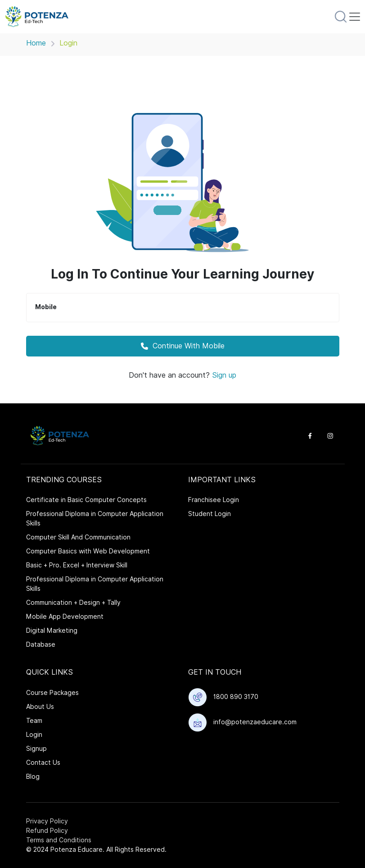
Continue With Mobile (183, 346)
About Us (40, 707)
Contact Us (43, 763)
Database (41, 644)
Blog (33, 777)
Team (34, 721)
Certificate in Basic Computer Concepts (86, 500)
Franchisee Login (214, 500)
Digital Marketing (52, 630)
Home (36, 43)
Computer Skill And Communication (78, 537)
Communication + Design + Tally (73, 603)
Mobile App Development (65, 617)
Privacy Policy (47, 821)
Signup (36, 749)
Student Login (210, 514)
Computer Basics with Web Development (88, 551)
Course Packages (52, 693)
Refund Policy (47, 831)
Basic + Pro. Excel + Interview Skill (77, 565)
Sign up (224, 375)
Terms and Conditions (59, 840)
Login (34, 735)
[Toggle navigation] (355, 17)
